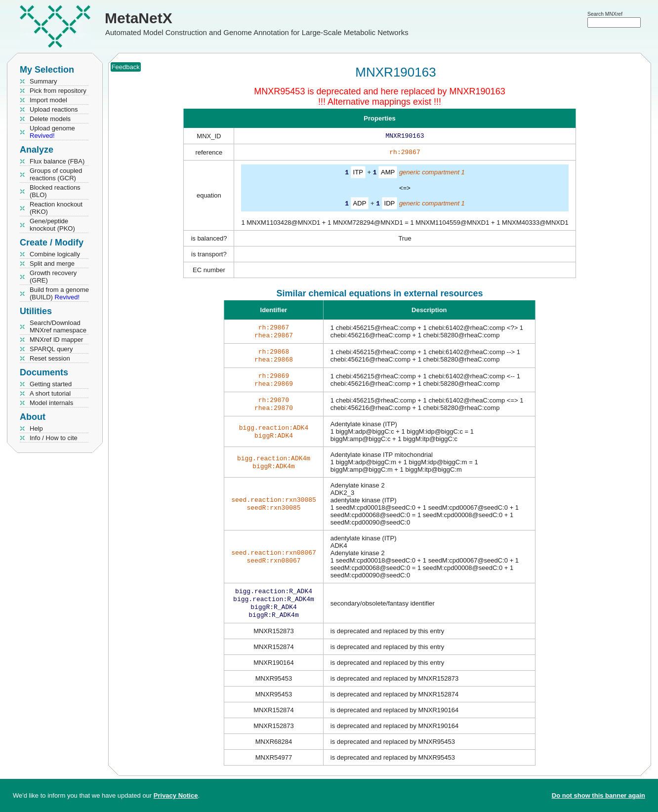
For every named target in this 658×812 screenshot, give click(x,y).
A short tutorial (50, 393)
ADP (360, 205)
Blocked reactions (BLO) (55, 191)
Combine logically (55, 254)
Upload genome (52, 132)
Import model (48, 100)
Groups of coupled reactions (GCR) (56, 174)
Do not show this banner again (598, 795)
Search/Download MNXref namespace (58, 326)
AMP (388, 174)
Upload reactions (54, 109)
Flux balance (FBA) (57, 161)
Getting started (51, 384)
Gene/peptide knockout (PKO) (52, 225)
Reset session (50, 358)
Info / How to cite (54, 438)
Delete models (50, 119)
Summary (43, 81)
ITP (358, 174)
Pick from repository (58, 91)
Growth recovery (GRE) (53, 277)
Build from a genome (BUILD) (59, 293)
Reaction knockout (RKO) (56, 208)
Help (36, 428)
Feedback (126, 67)
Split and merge (52, 264)
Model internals (51, 403)
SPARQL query (51, 349)
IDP (390, 205)
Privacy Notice (176, 795)
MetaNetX (139, 18)
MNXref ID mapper (56, 340)
